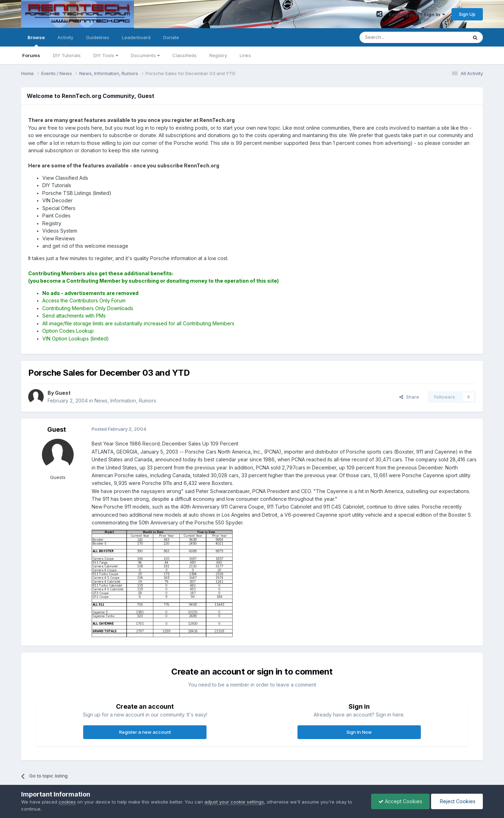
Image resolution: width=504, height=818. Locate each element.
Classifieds (185, 55)
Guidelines (98, 37)
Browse (36, 41)
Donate (171, 37)
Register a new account (145, 732)
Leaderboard (136, 37)
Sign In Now (359, 732)
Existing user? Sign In (417, 14)
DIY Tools (106, 55)
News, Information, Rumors (125, 401)
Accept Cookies (400, 801)
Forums (31, 55)
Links (245, 55)
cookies (67, 802)
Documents (145, 55)
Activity (65, 37)
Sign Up (467, 14)
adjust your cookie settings (234, 802)
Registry (218, 55)
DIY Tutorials (67, 55)
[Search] (395, 37)
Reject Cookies (457, 801)
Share (409, 397)
